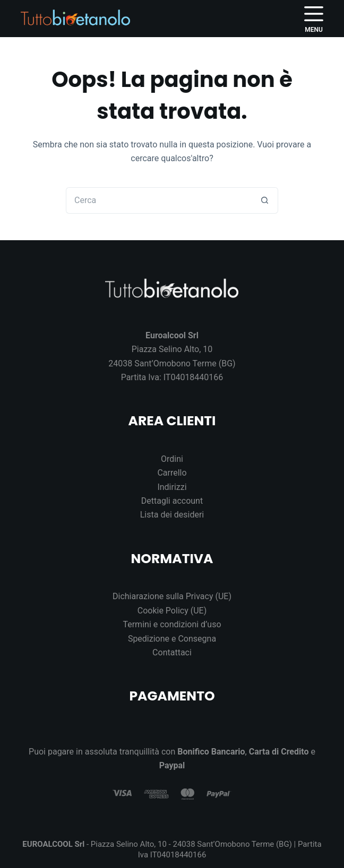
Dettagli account (172, 501)
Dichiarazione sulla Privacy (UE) (172, 596)
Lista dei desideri (172, 515)
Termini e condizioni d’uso (172, 624)
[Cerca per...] (159, 200)
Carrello (172, 473)
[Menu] (314, 19)
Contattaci (172, 652)
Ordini (172, 459)
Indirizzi (172, 487)
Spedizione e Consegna (172, 639)
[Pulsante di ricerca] (265, 200)
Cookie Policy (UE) (172, 611)
